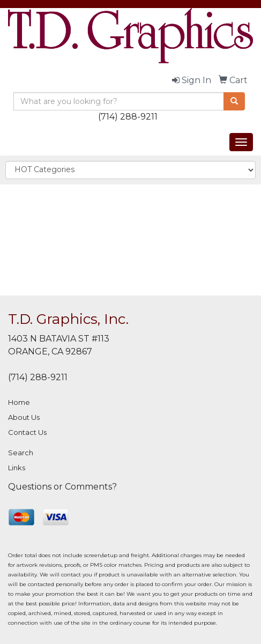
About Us (24, 417)
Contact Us (27, 432)
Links (17, 468)
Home (19, 402)
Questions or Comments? (62, 487)
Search (21, 453)
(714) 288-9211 (128, 117)
